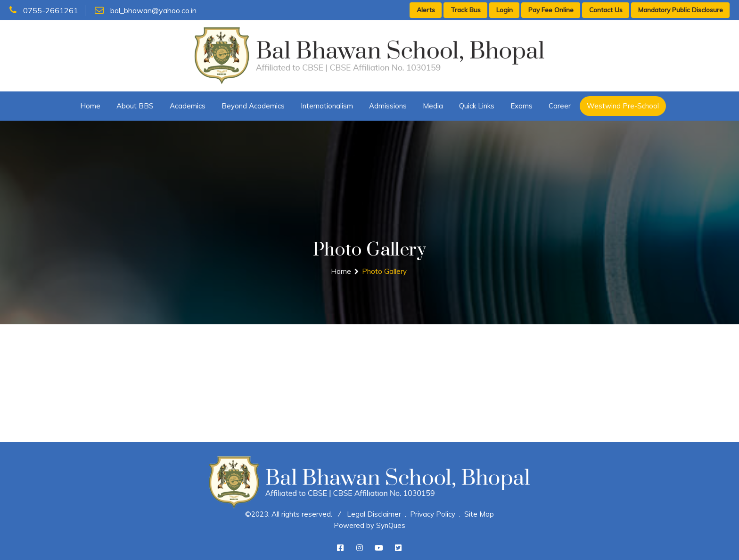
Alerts (426, 10)
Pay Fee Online (551, 10)
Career (560, 106)
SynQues (391, 525)
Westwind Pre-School (623, 106)
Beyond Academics (253, 106)
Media (433, 106)
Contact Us (606, 10)
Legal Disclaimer (374, 514)
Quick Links (477, 106)
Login (505, 10)
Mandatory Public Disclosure (681, 10)
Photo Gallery (384, 271)
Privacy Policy (433, 514)
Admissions (388, 106)
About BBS (135, 106)
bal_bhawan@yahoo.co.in (146, 10)
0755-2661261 (44, 10)
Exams (521, 106)
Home (90, 106)
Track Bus (466, 10)
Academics (188, 106)
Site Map (479, 514)
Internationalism (327, 106)
